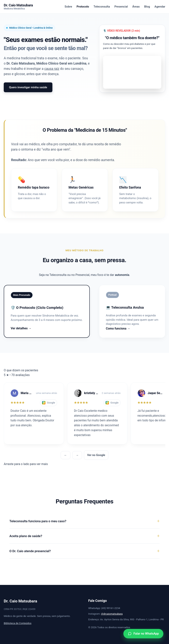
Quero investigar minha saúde (28, 87)
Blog (147, 7)
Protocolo (83, 7)
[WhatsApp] (143, 634)
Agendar (160, 7)
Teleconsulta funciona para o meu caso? (38, 521)
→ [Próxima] (77, 455)
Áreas (136, 7)
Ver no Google (96, 455)
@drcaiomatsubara (112, 614)
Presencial (121, 7)
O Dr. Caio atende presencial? (30, 551)
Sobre (68, 7)
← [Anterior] (65, 455)
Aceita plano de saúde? (26, 536)
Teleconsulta (102, 7)
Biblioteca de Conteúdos (18, 623)
